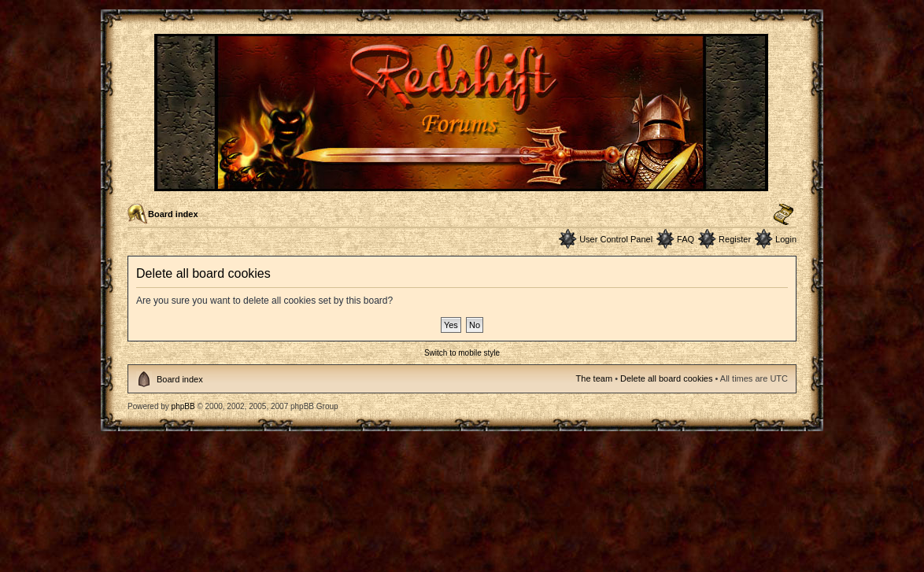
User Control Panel (616, 239)
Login (786, 239)
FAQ (686, 239)
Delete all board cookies (666, 378)
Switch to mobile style (462, 353)
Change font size (784, 215)
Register (735, 239)
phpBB (183, 406)
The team (594, 378)
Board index (173, 214)
